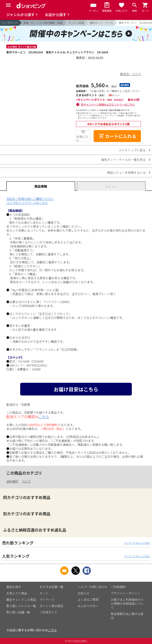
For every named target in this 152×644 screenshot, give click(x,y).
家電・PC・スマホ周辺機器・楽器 (43, 23)
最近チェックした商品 (21, 599)
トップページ (10, 23)
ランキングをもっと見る (137, 543)
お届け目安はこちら (76, 389)
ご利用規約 (118, 587)
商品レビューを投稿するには (126, 172)
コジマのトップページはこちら (27, 203)
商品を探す (14, 587)
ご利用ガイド (48, 612)
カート (44, 593)
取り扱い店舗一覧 (18, 612)
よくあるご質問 (88, 599)
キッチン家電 (76, 23)
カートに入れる (117, 136)
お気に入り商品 (17, 593)
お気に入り (82, 138)
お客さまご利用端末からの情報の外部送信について (127, 603)
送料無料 (12, 481)
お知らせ (84, 593)
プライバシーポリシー (126, 593)
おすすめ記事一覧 (51, 587)
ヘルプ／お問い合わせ (92, 587)
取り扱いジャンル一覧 (21, 606)
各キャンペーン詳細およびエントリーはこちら (108, 104)
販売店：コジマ (131, 74)
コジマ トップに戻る (132, 150)
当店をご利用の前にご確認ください (30, 199)
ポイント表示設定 (51, 606)
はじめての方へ (88, 606)
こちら (44, 417)
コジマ (26, 481)
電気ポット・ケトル (101, 23)
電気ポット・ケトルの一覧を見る (123, 160)
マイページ (47, 599)
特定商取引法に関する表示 (127, 616)
